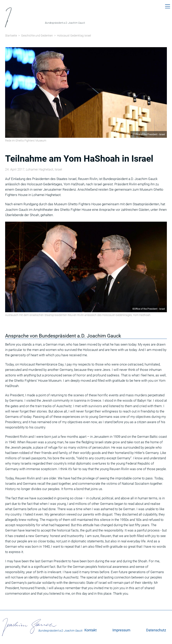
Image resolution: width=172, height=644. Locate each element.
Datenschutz (156, 630)
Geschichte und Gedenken (37, 36)
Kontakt (91, 630)
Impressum (121, 630)
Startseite (11, 36)
